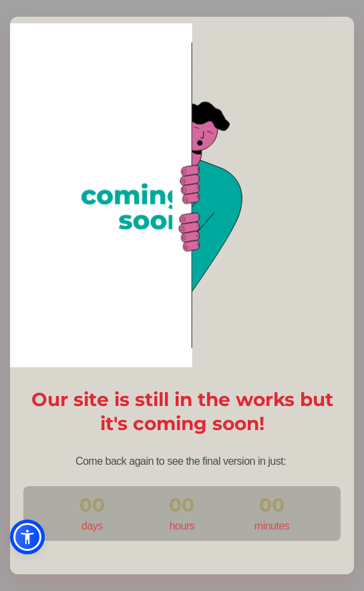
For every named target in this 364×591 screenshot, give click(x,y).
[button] (27, 537)
